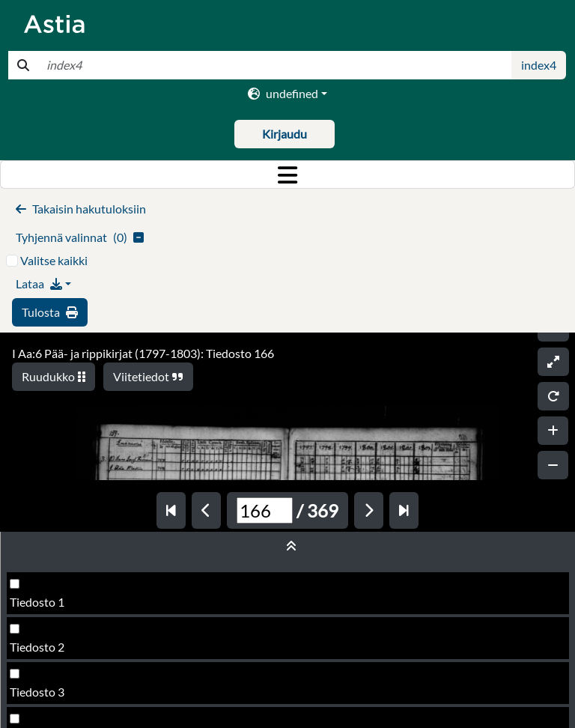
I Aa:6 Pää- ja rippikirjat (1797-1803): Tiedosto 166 (143, 353)
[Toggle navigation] (287, 175)
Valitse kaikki (54, 260)
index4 (539, 65)
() (80, 237)
